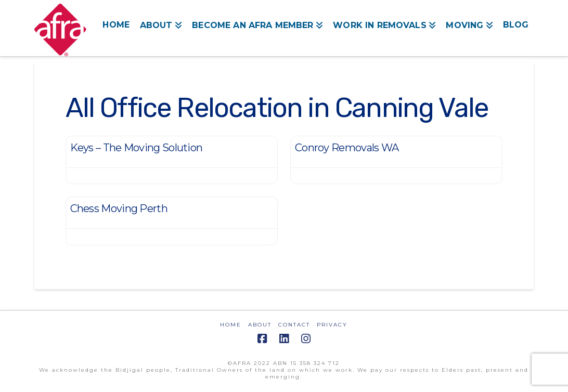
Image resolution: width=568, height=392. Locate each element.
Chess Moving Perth (119, 208)
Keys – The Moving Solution (137, 148)
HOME (231, 325)
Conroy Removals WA (347, 148)
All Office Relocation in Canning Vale (277, 108)
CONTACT (294, 325)
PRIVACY (332, 325)
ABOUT (260, 325)
